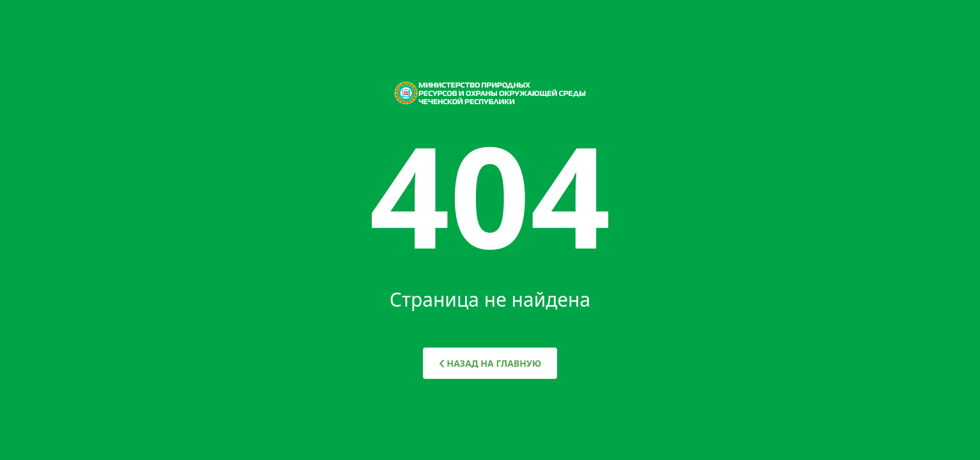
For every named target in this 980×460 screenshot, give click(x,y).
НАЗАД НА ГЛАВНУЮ (490, 363)
